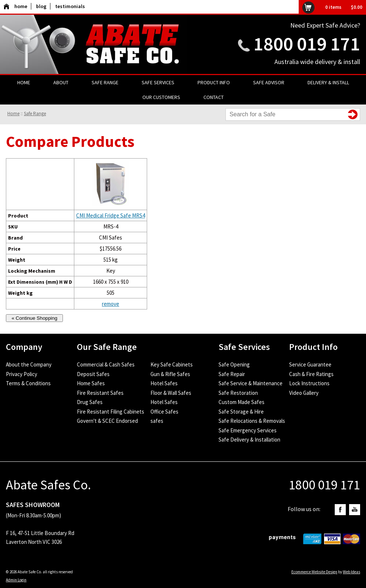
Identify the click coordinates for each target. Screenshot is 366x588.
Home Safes (91, 383)
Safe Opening (234, 364)
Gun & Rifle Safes (170, 374)
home (15, 6)
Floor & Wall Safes (171, 393)
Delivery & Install (328, 82)
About (61, 82)
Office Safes (164, 412)
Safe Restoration (238, 393)
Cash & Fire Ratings (311, 374)
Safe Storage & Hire (241, 412)
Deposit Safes (93, 374)
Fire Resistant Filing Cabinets (111, 412)
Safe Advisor (269, 82)
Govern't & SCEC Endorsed (107, 421)
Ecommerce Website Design (314, 572)
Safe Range (105, 82)
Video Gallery (304, 393)
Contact (214, 97)
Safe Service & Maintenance (250, 383)
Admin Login (16, 580)
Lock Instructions (309, 383)
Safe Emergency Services (248, 430)
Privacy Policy (22, 374)
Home (24, 82)
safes (157, 421)
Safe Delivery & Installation (249, 440)
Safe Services (158, 82)
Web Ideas (351, 572)
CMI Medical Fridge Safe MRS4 (111, 215)
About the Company (29, 364)
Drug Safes (90, 402)
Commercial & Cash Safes (106, 364)
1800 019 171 (307, 44)
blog (41, 6)
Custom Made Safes (241, 402)
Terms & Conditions (28, 383)
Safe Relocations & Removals (252, 421)
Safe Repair (232, 374)
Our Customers (161, 97)
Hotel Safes (164, 383)
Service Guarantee (310, 364)
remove (111, 304)
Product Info (214, 82)
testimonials (70, 6)
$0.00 (357, 7)
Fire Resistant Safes (100, 393)
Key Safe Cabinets (172, 364)
